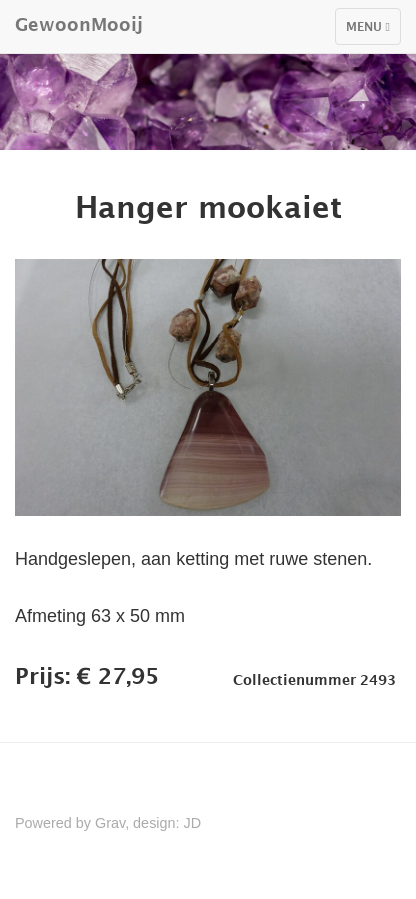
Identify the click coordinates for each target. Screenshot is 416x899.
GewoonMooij (79, 24)
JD (193, 823)
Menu (373, 31)
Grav (110, 823)
